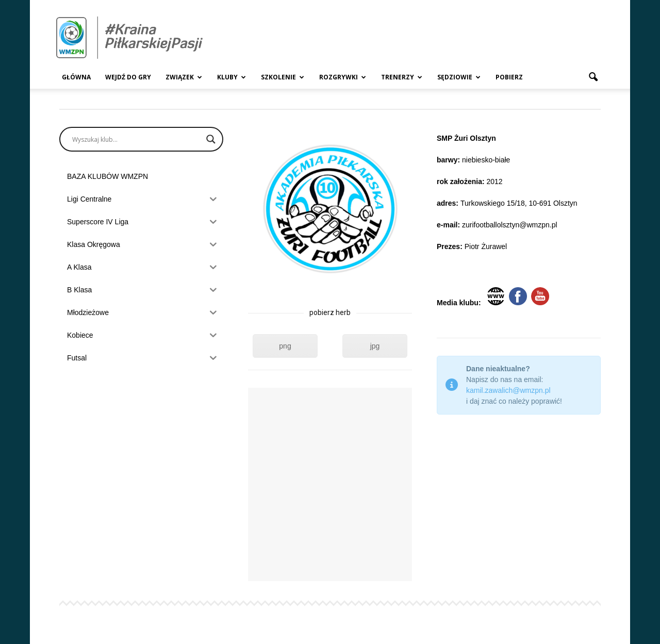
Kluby (232, 77)
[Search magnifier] (211, 139)
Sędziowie (459, 77)
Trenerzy (402, 77)
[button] (593, 77)
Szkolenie (283, 77)
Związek (184, 77)
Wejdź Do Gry (128, 77)
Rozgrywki (343, 77)
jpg (375, 346)
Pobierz (509, 77)
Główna (76, 77)
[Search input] (137, 139)
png (285, 346)
